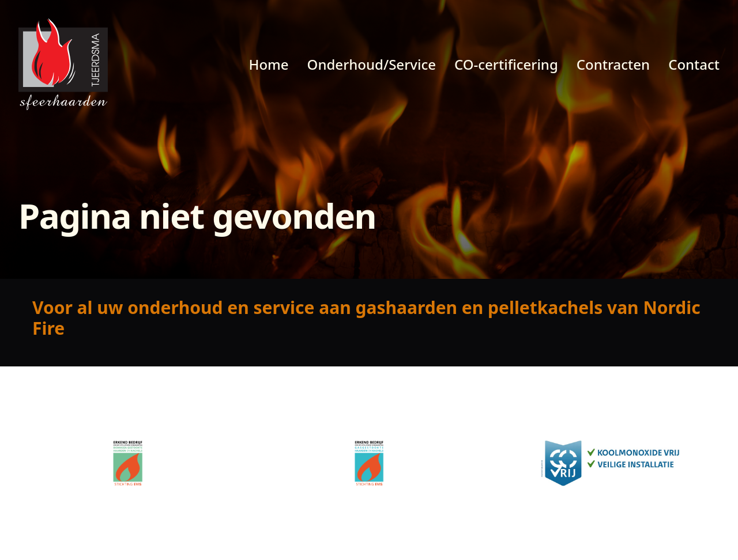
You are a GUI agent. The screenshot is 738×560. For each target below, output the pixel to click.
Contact (694, 65)
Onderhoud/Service (372, 65)
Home (268, 65)
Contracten (613, 65)
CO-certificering (506, 65)
